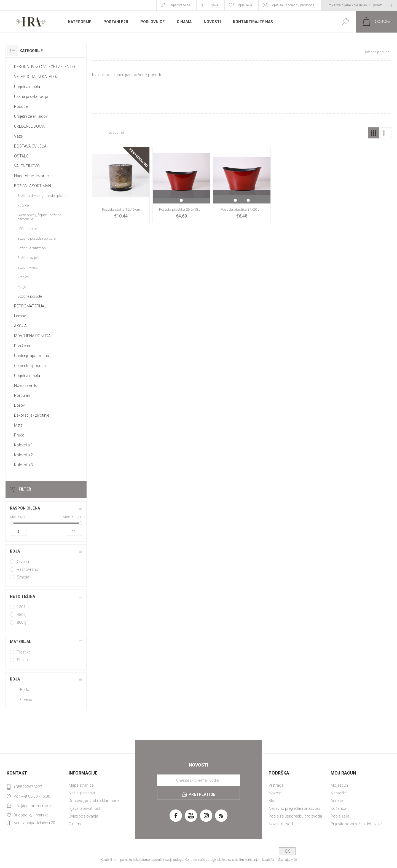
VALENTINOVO (27, 166)
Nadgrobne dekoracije (33, 176)
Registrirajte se (179, 5)
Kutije (22, 287)
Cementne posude (30, 366)
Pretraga (276, 785)
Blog (273, 801)
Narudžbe (339, 793)
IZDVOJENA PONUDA (32, 336)
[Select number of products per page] (100, 133)
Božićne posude (29, 296)
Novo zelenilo (26, 385)
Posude (21, 106)
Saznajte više (287, 860)
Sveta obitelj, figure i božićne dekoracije (39, 217)
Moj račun (339, 785)
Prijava (213, 5)
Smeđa (23, 577)
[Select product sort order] (162, 133)
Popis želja (340, 816)
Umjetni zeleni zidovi (31, 116)
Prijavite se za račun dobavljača (358, 824)
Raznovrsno (28, 569)
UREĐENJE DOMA (29, 126)
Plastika (24, 652)
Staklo (22, 660)
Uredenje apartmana (32, 356)
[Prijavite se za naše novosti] (198, 780)
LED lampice (27, 229)
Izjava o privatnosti (85, 808)
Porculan (22, 395)
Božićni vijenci (28, 267)
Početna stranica (293, 52)
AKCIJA (20, 326)
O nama (76, 824)
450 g (22, 615)
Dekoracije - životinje (32, 415)
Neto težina (22, 596)
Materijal (21, 642)
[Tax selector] (359, 5)
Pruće (19, 435)
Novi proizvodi (281, 824)
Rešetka (374, 133)
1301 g (23, 607)
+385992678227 (28, 787)
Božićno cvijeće (29, 258)
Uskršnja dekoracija (31, 97)
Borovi (20, 405)
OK (287, 851)
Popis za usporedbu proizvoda (292, 5)
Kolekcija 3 (23, 465)
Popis (386, 133)
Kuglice (23, 205)
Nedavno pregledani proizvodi (294, 808)
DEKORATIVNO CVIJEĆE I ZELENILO (45, 67)
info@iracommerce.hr (33, 806)
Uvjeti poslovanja (83, 816)
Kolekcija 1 (23, 445)
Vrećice (23, 277)
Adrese (337, 801)
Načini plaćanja (82, 793)
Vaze (18, 136)
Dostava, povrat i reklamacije (94, 801)
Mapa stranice (81, 785)
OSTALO (21, 156)
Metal (19, 425)
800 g (22, 622)
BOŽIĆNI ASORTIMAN (33, 186)
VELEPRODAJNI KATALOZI (37, 77)
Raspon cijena (25, 508)
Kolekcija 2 (23, 455)
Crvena (23, 562)
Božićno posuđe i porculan (37, 238)
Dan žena (22, 346)
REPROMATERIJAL (30, 306)
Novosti (275, 793)
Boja (15, 551)
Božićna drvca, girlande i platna (42, 196)
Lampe (20, 316)
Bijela (25, 690)
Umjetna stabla (27, 87)
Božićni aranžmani (32, 248)
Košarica (338, 808)
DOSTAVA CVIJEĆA (30, 146)
